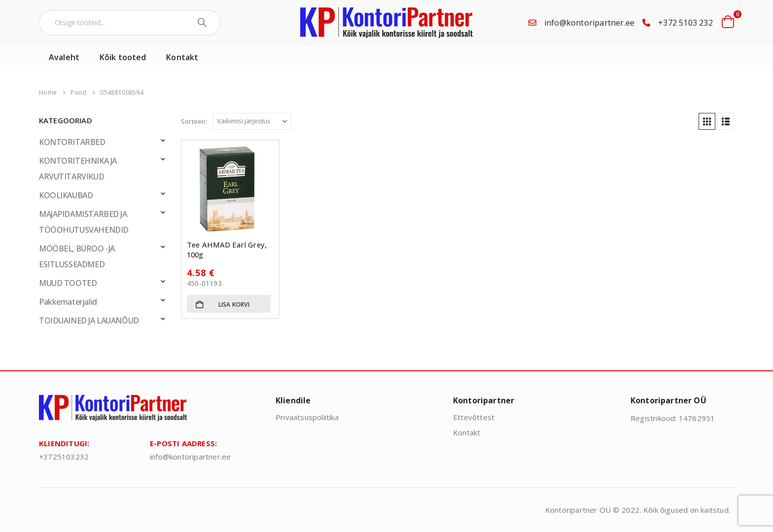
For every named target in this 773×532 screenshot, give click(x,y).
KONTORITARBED (72, 142)
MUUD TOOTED (68, 283)
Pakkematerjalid (68, 302)
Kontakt (182, 57)
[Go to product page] (230, 189)
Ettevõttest (474, 417)
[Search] (203, 23)
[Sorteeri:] (252, 121)
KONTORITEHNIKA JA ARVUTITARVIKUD (78, 169)
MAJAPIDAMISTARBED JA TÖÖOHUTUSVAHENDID (84, 222)
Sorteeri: (194, 121)
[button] (707, 121)
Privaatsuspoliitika (307, 417)
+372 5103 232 (685, 23)
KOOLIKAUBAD (66, 195)
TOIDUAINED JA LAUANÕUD (89, 320)
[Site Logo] (386, 23)
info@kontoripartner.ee (589, 23)
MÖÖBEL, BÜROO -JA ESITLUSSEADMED (77, 256)
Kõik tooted (123, 57)
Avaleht (64, 57)
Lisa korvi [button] (234, 304)
